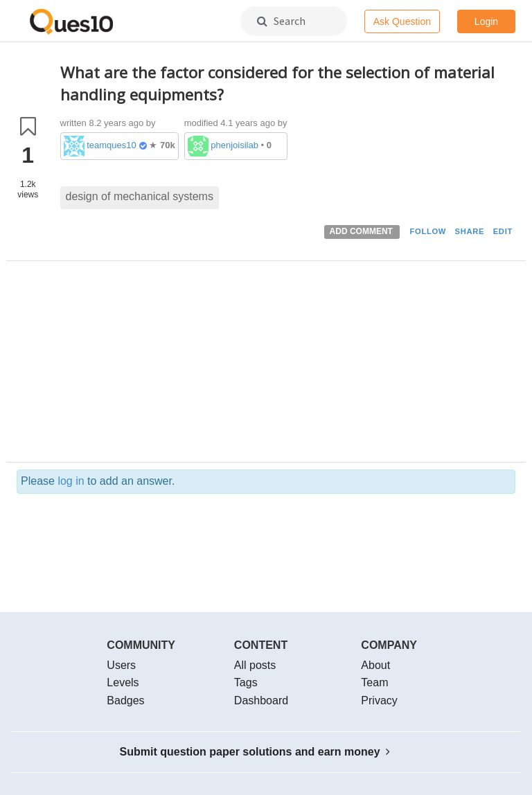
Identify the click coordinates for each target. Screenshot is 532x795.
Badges (125, 700)
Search (281, 21)
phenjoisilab (234, 145)
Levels (123, 682)
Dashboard (261, 700)
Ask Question (402, 21)
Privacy (379, 700)
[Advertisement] (288, 365)
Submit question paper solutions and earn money (255, 752)
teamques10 (112, 145)
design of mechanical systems (140, 196)
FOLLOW (428, 231)
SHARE (470, 231)
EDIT (503, 231)
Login (486, 21)
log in (71, 481)
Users (121, 665)
